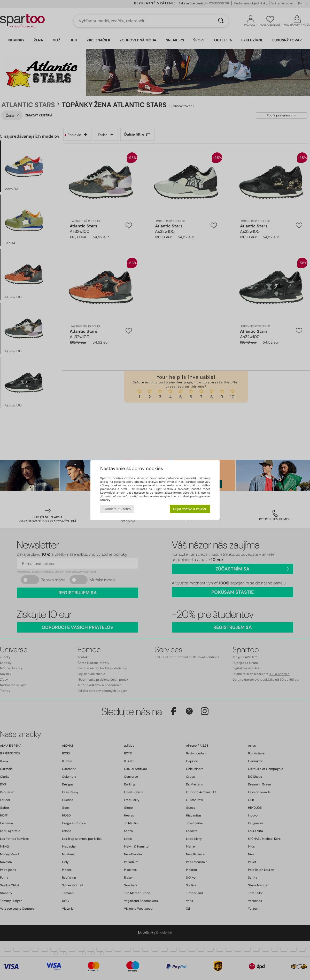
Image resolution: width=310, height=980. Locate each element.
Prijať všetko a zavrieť (190, 509)
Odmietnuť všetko (117, 509)
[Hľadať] (221, 21)
